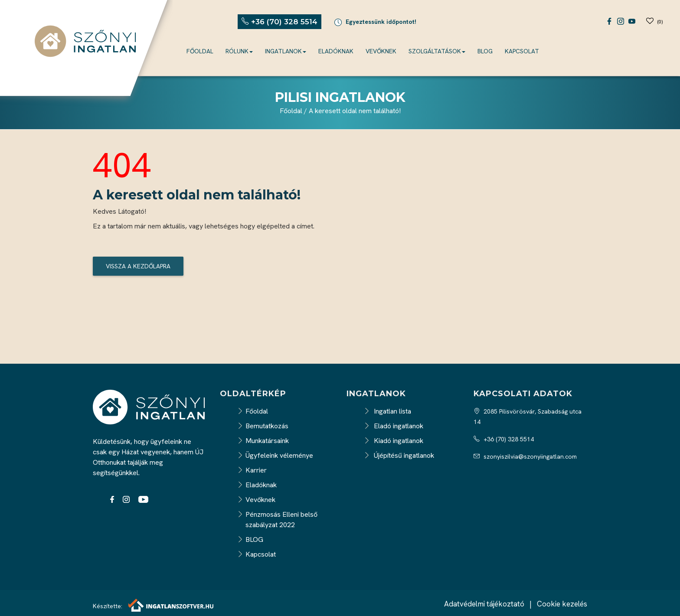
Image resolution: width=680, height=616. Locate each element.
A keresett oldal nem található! (355, 111)
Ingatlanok (286, 51)
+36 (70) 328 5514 (504, 439)
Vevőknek (381, 51)
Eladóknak (336, 51)
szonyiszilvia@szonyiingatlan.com (525, 456)
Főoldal (200, 51)
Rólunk (239, 51)
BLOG (485, 51)
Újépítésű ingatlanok (399, 455)
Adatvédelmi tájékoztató (484, 604)
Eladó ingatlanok (394, 426)
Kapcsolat (522, 51)
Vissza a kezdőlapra (138, 266)
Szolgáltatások (437, 51)
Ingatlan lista (387, 411)
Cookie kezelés (562, 604)
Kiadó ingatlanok (394, 441)
